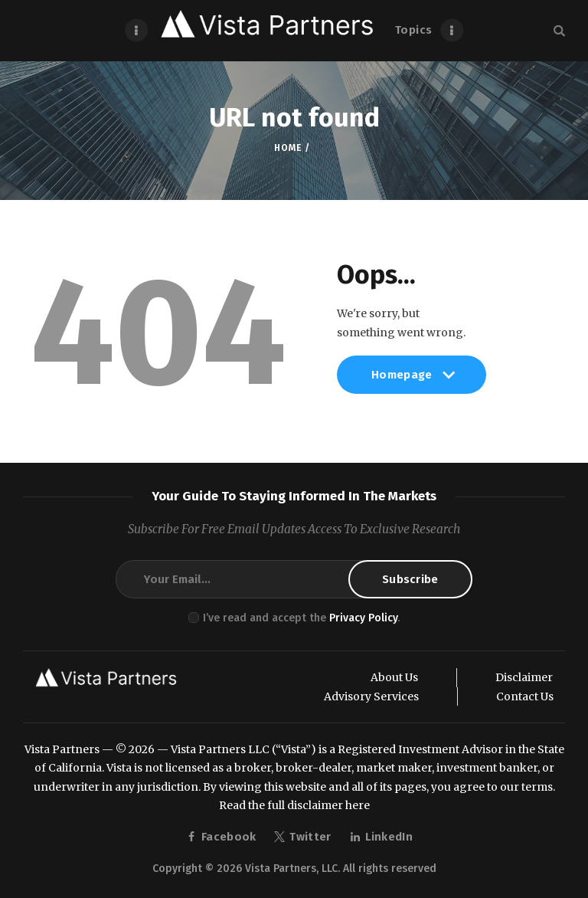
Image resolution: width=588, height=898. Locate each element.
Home (287, 148)
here (358, 805)
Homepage (412, 381)
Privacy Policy (363, 618)
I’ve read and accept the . (301, 618)
